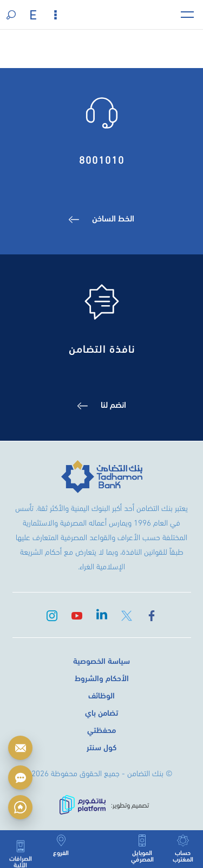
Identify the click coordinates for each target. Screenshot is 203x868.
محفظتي (101, 729)
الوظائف (101, 695)
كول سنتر (101, 746)
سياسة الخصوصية (101, 660)
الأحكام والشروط (102, 677)
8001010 (102, 159)
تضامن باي (101, 712)
